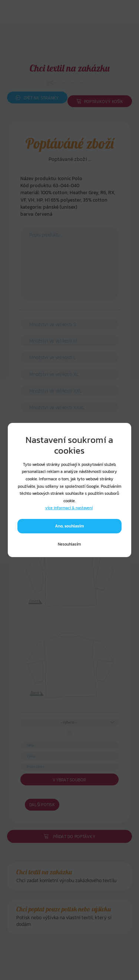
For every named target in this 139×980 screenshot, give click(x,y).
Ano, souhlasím (70, 526)
